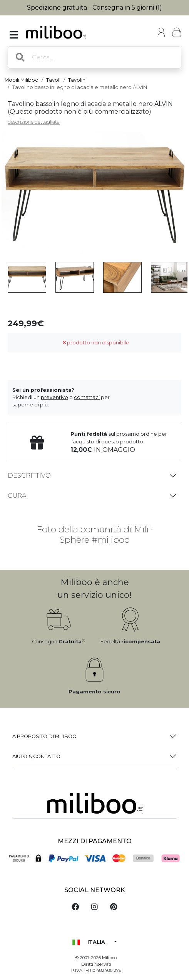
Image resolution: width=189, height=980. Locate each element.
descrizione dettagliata (34, 122)
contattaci (87, 397)
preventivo (54, 397)
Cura (17, 496)
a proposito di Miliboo (44, 736)
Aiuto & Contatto (36, 756)
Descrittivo (29, 476)
